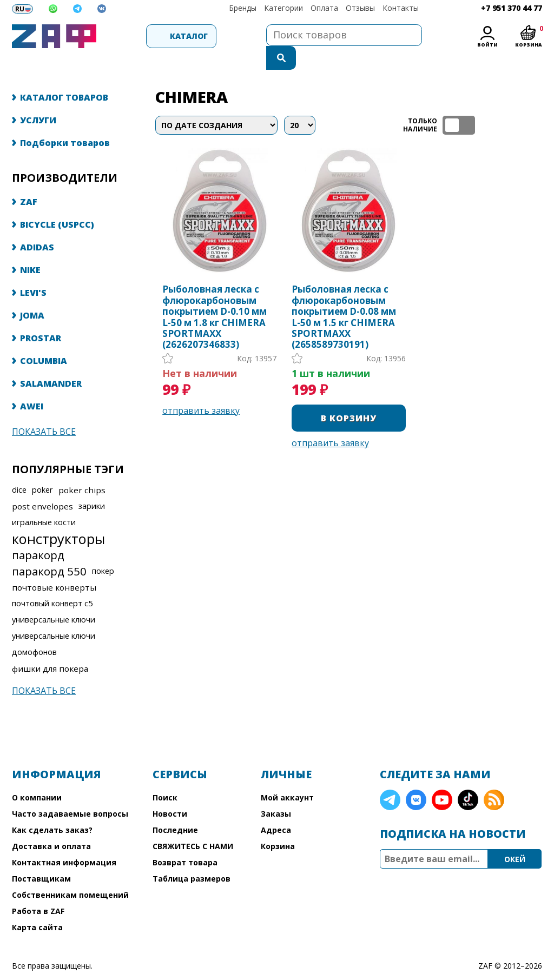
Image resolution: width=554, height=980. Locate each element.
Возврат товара (185, 841)
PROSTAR (41, 316)
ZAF (29, 180)
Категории (283, 8)
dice (19, 468)
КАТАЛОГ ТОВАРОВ (64, 76)
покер (103, 549)
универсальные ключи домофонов (54, 622)
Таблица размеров (192, 857)
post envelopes (42, 485)
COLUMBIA (44, 339)
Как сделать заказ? (52, 808)
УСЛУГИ (38, 98)
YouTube (442, 778)
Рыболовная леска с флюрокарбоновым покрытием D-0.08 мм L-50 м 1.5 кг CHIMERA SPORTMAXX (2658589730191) (344, 295)
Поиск (165, 776)
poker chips (82, 468)
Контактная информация (64, 841)
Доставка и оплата (51, 825)
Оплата (324, 8)
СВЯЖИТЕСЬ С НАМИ (193, 825)
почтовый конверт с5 (52, 582)
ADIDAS (37, 226)
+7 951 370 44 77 (512, 8)
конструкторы (58, 517)
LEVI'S (33, 271)
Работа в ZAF (38, 889)
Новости (170, 792)
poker (42, 468)
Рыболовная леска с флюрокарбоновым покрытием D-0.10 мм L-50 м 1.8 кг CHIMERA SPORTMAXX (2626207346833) (215, 295)
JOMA (32, 294)
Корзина (278, 825)
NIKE (30, 248)
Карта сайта (37, 906)
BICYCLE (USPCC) (57, 203)
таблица (507, 104)
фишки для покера (50, 647)
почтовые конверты (54, 566)
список (533, 104)
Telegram (390, 778)
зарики (92, 484)
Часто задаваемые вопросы (70, 792)
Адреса (276, 808)
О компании (37, 776)
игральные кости (44, 501)
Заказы (276, 792)
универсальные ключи (54, 598)
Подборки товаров (65, 121)
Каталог (158, 36)
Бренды (243, 8)
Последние (175, 808)
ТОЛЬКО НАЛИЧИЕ (459, 104)
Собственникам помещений (70, 873)
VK (416, 778)
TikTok (468, 778)
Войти (487, 45)
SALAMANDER (51, 362)
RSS (494, 778)
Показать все (44, 410)
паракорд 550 (49, 549)
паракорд (38, 533)
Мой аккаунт (287, 776)
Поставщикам (41, 857)
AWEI (32, 385)
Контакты (401, 8)
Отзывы (360, 8)
